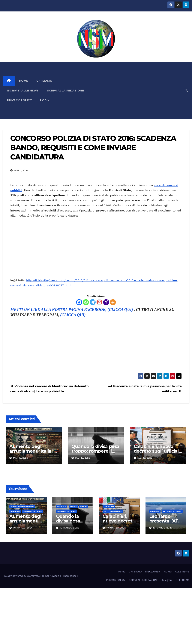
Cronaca (15, 511)
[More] (113, 302)
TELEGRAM (183, 580)
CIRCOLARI (109, 506)
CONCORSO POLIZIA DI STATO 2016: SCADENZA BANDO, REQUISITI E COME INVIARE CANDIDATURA (93, 148)
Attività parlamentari (22, 506)
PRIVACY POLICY (19, 100)
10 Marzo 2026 (23, 528)
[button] (186, 90)
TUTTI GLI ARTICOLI (32, 511)
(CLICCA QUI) (73, 315)
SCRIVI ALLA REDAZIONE (66, 91)
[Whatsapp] (86, 302)
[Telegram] (93, 302)
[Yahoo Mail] (106, 302)
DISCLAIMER (153, 572)
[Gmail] (99, 302)
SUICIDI (84, 506)
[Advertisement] (138, 91)
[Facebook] (79, 302)
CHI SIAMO (44, 81)
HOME (24, 81)
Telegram (167, 580)
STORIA (73, 506)
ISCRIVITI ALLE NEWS (23, 91)
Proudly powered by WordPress (22, 576)
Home (122, 572)
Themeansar (70, 576)
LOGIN (45, 100)
